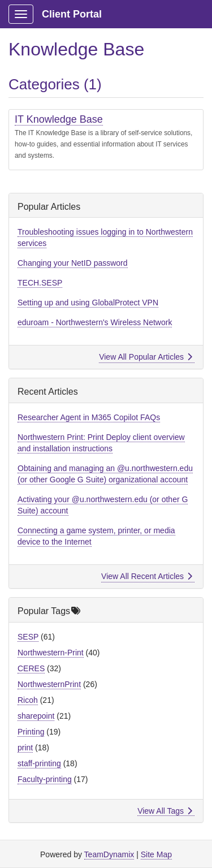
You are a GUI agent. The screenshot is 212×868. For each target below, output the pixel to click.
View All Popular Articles (146, 357)
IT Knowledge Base (59, 119)
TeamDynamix (109, 854)
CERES (31, 668)
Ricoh (28, 700)
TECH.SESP (40, 283)
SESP (28, 637)
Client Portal (72, 14)
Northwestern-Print (51, 653)
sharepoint (36, 716)
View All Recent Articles (147, 576)
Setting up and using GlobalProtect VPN (88, 303)
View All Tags (165, 811)
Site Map (156, 854)
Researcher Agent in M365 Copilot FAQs (89, 417)
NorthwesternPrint (49, 684)
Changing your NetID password (73, 263)
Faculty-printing (45, 779)
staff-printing (39, 763)
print (25, 748)
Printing (31, 732)
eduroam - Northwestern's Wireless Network (95, 322)
